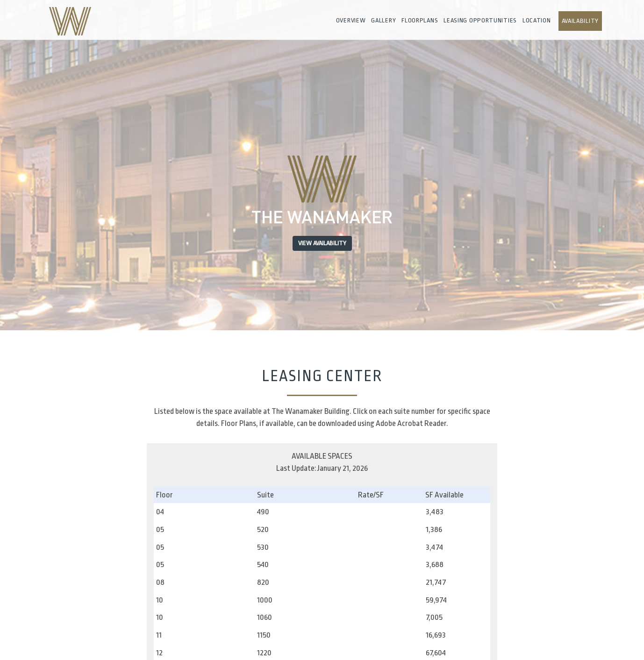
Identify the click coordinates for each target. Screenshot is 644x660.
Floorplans (420, 20)
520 (263, 529)
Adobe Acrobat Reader (411, 423)
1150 (264, 635)
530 (263, 547)
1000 (265, 600)
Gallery (383, 20)
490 (263, 512)
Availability (580, 21)
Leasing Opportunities (480, 20)
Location (537, 20)
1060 (265, 617)
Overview (351, 20)
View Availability (322, 243)
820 (263, 582)
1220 (264, 653)
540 (263, 564)
